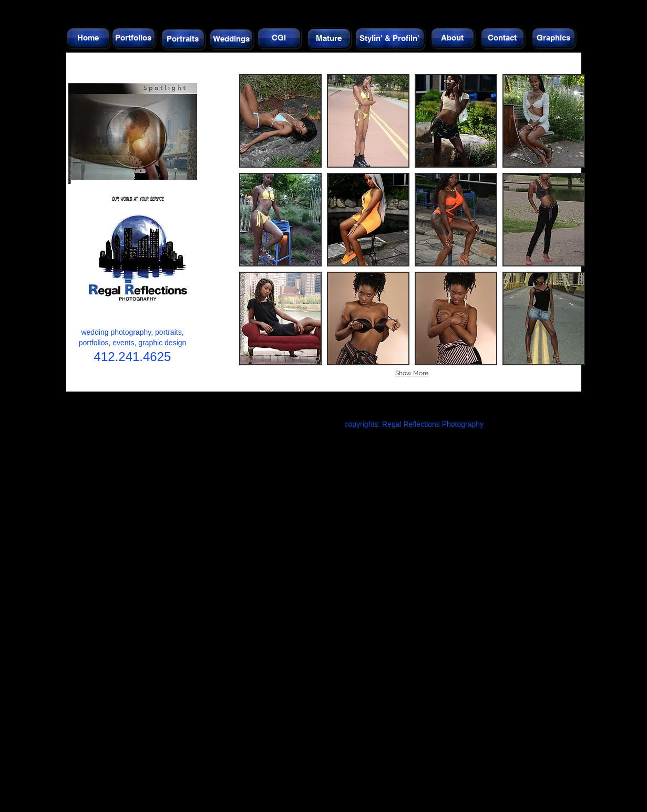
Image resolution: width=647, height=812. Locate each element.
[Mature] (329, 38)
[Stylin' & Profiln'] (390, 38)
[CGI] (279, 38)
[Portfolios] (133, 38)
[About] (453, 38)
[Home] (88, 38)
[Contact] (502, 38)
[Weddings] (231, 39)
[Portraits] (183, 39)
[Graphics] (553, 38)
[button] (280, 121)
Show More (412, 373)
